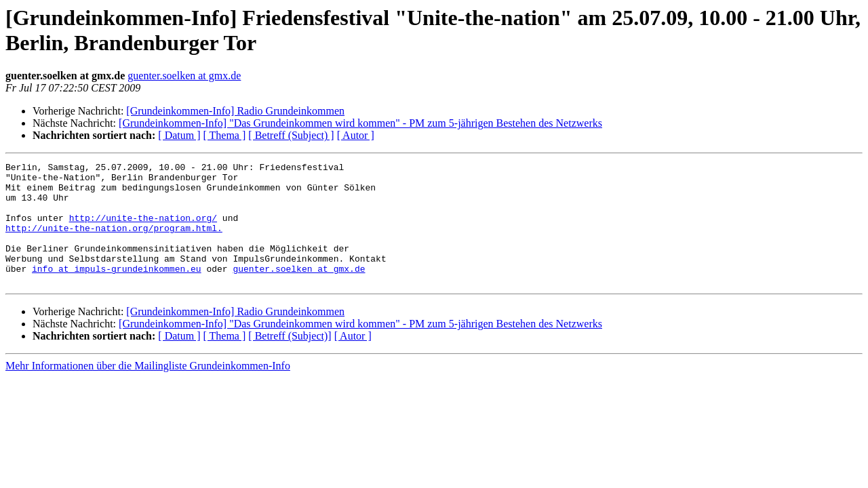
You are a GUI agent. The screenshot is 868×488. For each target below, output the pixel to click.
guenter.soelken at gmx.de (184, 76)
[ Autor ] (356, 135)
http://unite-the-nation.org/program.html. (114, 242)
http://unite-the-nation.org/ (143, 230)
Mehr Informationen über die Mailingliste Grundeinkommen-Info (148, 390)
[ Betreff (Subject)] (290, 360)
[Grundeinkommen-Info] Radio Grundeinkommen (235, 111)
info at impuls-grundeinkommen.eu (117, 291)
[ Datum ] (179, 135)
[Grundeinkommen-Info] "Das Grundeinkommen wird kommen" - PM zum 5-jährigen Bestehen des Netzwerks (360, 123)
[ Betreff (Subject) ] (291, 135)
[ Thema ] (225, 135)
